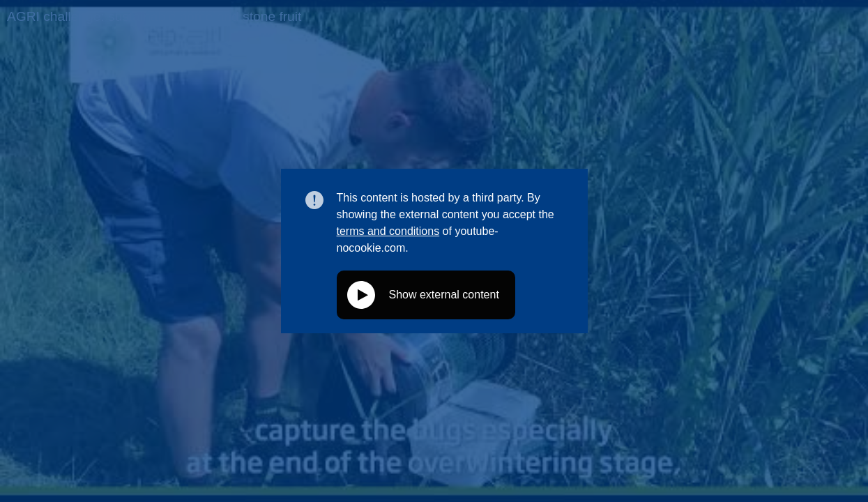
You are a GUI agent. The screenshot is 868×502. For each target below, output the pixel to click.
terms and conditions (388, 231)
